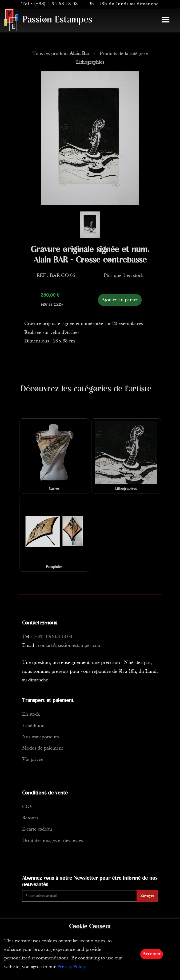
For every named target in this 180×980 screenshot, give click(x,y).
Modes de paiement (43, 748)
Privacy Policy (71, 967)
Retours (30, 818)
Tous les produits (61, 54)
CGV (27, 807)
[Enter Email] (79, 896)
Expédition (33, 726)
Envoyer (147, 896)
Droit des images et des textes (53, 841)
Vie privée (33, 760)
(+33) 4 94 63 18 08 (56, 4)
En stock (31, 714)
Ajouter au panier (120, 300)
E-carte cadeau (37, 829)
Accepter (152, 954)
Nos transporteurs (41, 737)
